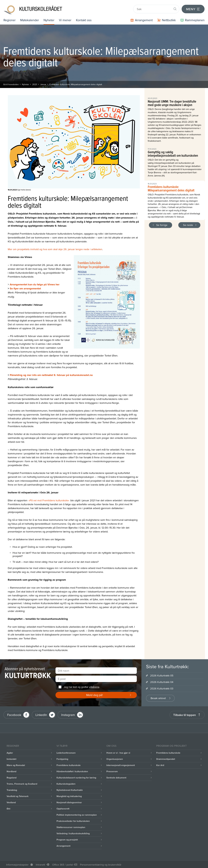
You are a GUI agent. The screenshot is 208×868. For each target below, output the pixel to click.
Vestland (11, 802)
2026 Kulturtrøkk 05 (162, 675)
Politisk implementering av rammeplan (77, 814)
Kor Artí (160, 765)
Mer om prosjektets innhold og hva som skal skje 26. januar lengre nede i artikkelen (55, 249)
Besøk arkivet (158, 698)
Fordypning (62, 759)
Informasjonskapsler (17, 864)
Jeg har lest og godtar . (82, 686)
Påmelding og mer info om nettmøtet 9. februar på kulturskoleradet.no (51, 375)
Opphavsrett (63, 808)
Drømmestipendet (166, 759)
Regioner (10, 20)
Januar (43, 84)
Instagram (68, 714)
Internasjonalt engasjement (121, 765)
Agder (10, 752)
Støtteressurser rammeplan (71, 827)
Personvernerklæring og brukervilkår (101, 864)
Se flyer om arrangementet (25, 288)
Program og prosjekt (67, 839)
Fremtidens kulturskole (69, 765)
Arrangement (63, 845)
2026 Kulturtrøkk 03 (162, 688)
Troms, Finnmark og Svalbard (22, 783)
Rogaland (12, 777)
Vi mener (66, 20)
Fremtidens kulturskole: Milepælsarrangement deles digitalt (76, 84)
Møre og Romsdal (16, 765)
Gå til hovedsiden (11, 84)
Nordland (11, 771)
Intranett (40, 864)
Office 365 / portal (62, 864)
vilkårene (94, 686)
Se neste (188, 225)
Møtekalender (30, 20)
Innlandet (11, 759)
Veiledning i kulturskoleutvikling (73, 833)
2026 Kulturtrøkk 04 (162, 682)
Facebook (14, 714)
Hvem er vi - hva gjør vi (118, 752)
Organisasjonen (115, 759)
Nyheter (50, 20)
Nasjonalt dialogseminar (69, 802)
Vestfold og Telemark (18, 796)
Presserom (112, 771)
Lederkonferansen (66, 752)
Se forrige (162, 225)
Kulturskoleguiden (66, 783)
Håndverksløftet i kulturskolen (72, 771)
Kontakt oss (85, 20)
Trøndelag (12, 790)
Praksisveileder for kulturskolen (73, 821)
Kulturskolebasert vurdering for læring (76, 777)
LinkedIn (41, 714)
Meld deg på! (94, 695)
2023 (35, 84)
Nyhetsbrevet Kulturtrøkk (70, 790)
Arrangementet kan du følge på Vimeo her (35, 284)
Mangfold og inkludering (69, 796)
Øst (8, 808)
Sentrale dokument (116, 777)
